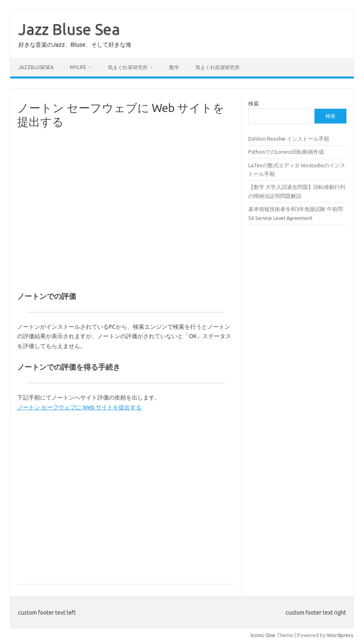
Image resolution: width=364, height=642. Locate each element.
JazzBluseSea (36, 67)
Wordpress (340, 635)
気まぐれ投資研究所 (218, 67)
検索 (254, 103)
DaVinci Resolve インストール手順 (289, 139)
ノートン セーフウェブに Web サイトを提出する (79, 407)
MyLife (78, 67)
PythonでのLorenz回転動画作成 (286, 152)
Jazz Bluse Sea (69, 29)
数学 (174, 67)
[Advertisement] (126, 213)
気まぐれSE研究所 (128, 67)
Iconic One (263, 635)
